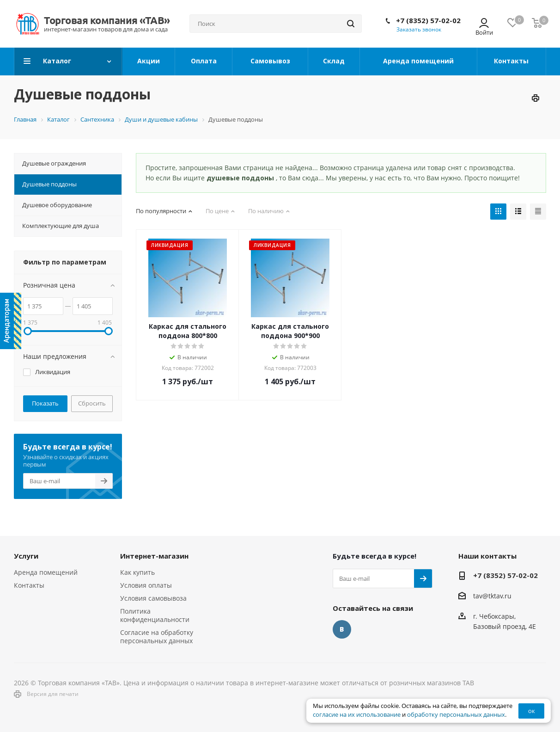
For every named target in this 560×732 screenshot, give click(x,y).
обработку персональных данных (456, 715)
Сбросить (92, 403)
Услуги (26, 556)
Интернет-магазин (154, 556)
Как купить (137, 572)
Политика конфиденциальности (155, 615)
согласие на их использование (357, 715)
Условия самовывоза (153, 598)
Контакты (29, 585)
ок (532, 711)
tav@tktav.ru (492, 596)
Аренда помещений (46, 572)
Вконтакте (342, 629)
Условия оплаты (146, 585)
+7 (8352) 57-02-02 (428, 20)
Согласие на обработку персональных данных (157, 637)
